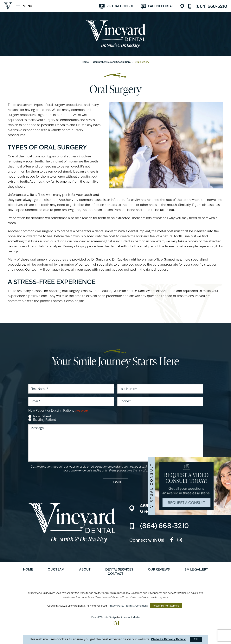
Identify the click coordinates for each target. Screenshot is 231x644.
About (85, 569)
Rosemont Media (130, 617)
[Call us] (208, 6)
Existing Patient (45, 420)
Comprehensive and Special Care (112, 62)
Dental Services (119, 569)
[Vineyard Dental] (8, 6)
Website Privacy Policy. (169, 639)
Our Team (56, 569)
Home (85, 62)
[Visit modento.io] (157, 6)
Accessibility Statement (166, 606)
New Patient (42, 416)
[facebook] (172, 541)
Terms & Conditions (137, 606)
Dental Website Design (104, 617)
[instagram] (180, 541)
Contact (115, 574)
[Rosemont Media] (116, 624)
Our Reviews (159, 569)
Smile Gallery (196, 569)
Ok (196, 639)
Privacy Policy (116, 606)
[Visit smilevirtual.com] (117, 6)
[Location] (183, 6)
